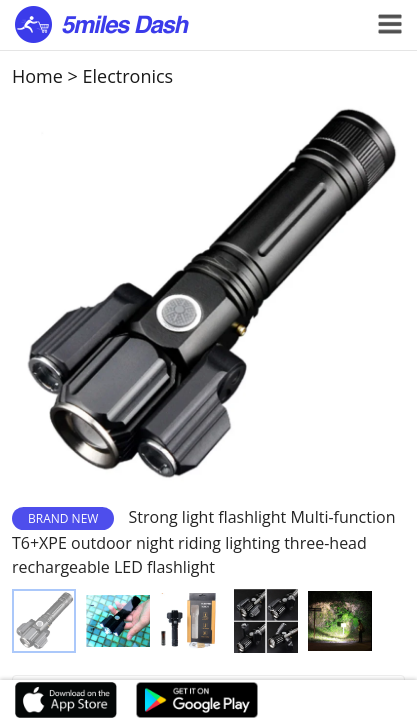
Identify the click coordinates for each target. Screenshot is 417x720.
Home (37, 76)
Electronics (128, 76)
